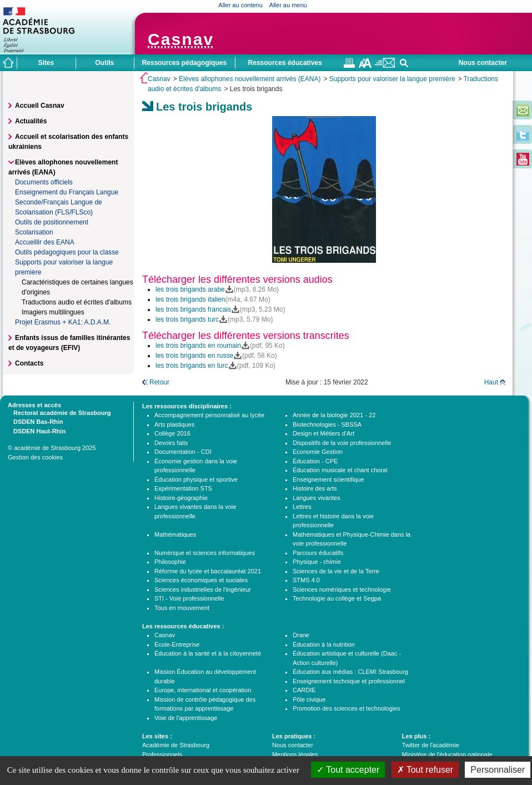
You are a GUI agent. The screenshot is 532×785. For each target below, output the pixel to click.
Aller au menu (288, 5)
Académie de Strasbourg (176, 745)
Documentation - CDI (183, 452)
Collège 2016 (172, 433)
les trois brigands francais (193, 309)
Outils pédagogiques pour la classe (67, 252)
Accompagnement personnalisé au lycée (209, 415)
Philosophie (170, 562)
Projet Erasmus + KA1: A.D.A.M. (63, 322)
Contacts (29, 363)
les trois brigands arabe (190, 289)
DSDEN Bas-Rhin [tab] (36, 421)
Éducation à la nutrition (324, 644)
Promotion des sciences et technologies (347, 708)
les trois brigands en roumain (198, 346)
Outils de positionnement (52, 222)
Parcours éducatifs (318, 553)
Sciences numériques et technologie (342, 589)
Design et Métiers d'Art (323, 433)
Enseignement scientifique (328, 479)
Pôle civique (309, 699)
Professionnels (162, 754)
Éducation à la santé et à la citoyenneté (208, 653)
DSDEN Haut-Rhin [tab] (37, 431)
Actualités (31, 121)
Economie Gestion (318, 452)
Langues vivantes (317, 498)
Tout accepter (348, 770)
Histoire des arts (315, 488)
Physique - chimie (317, 562)
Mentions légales (295, 754)
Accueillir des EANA (45, 242)
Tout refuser (425, 770)
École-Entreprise (177, 644)
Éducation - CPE (315, 461)
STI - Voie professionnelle (189, 598)
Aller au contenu (240, 5)
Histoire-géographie (181, 498)
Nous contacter (483, 63)
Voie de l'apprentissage (186, 718)
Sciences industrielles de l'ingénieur (203, 589)
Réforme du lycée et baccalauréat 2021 (208, 571)
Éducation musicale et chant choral (340, 470)
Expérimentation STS (183, 488)
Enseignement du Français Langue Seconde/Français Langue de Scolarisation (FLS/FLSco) (67, 202)
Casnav (159, 79)
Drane (301, 635)
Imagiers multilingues (53, 312)
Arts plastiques (174, 424)
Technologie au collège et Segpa (337, 598)
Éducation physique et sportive (196, 479)
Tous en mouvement (182, 608)
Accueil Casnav (40, 106)
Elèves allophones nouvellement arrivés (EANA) (250, 79)
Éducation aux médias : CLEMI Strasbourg (350, 672)
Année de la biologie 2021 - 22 (334, 415)
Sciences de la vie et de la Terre (336, 571)
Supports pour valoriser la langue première (392, 79)
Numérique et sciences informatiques (205, 553)
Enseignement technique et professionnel (349, 681)
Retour (159, 382)
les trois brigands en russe (194, 356)
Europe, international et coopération (203, 690)
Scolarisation (34, 232)
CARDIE (304, 690)
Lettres (302, 507)
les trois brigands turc (187, 319)
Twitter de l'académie (431, 745)
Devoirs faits (171, 443)
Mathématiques (175, 534)
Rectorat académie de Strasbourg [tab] (59, 412)
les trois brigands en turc (192, 366)
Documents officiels (44, 182)
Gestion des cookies (35, 457)
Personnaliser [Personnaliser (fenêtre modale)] (498, 770)
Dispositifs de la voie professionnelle (342, 443)
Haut (491, 382)
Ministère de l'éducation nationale (447, 754)
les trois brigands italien (190, 299)
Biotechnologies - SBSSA (327, 424)
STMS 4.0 (306, 580)
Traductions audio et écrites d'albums (77, 302)
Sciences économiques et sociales (201, 580)
